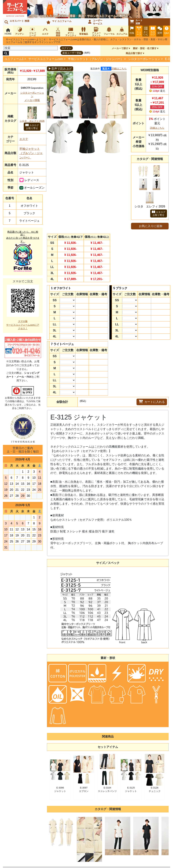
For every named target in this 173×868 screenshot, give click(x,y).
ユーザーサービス (95, 22)
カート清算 (136, 22)
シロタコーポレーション (144, 59)
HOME (8, 32)
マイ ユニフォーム (59, 22)
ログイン (66, 48)
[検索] (31, 48)
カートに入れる (152, 402)
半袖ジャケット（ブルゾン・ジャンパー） (96, 59)
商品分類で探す (134, 53)
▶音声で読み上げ (60, 69)
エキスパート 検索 (17, 22)
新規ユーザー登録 (72, 53)
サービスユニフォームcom (46, 59)
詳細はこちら (119, 69)
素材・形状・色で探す (145, 48)
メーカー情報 (32, 100)
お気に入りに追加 (151, 226)
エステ (24, 139)
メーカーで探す (120, 48)
